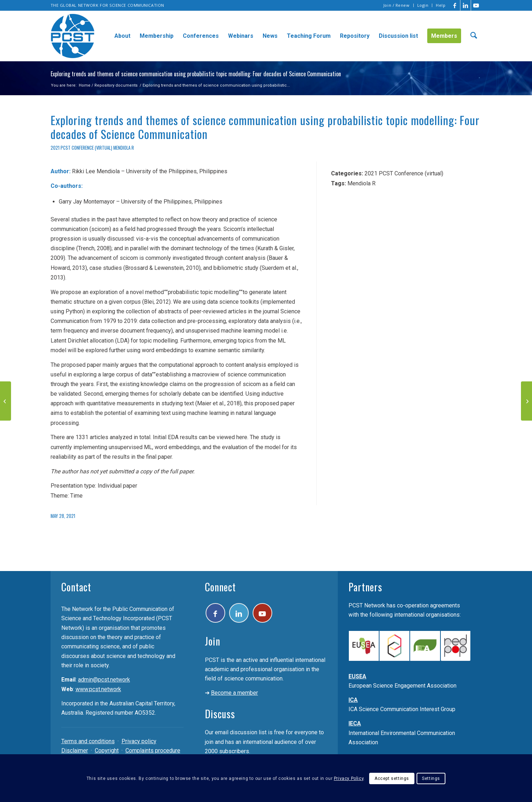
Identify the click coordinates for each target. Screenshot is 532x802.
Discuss (220, 714)
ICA (353, 700)
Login (423, 5)
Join (213, 641)
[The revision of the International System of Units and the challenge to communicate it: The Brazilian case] (6, 401)
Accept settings (392, 778)
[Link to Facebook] (455, 5)
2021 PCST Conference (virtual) (81, 148)
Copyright (107, 750)
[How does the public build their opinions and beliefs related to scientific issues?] (526, 401)
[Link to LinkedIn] (466, 5)
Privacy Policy (349, 778)
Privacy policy (139, 741)
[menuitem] (397, 5)
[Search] (474, 36)
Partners (365, 587)
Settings (431, 778)
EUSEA (357, 676)
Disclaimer (75, 750)
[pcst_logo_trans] (73, 36)
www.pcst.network (98, 689)
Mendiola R (124, 148)
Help (441, 5)
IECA (355, 723)
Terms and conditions (88, 741)
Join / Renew (397, 5)
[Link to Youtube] (476, 5)
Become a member (234, 693)
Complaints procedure (153, 750)
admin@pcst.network (104, 680)
